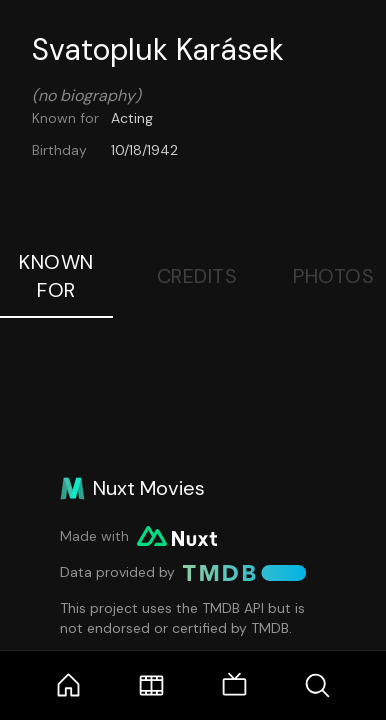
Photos (333, 276)
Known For (56, 276)
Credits (197, 276)
